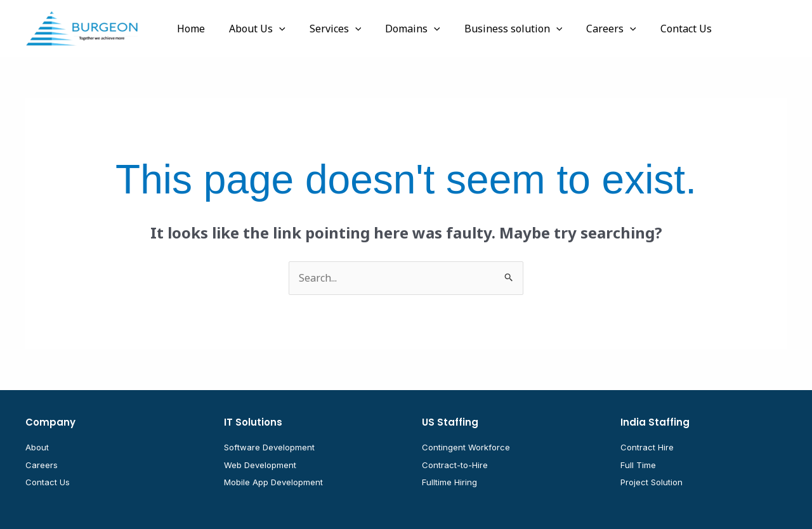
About (37, 447)
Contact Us (48, 482)
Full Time (638, 465)
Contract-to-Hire (455, 465)
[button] (273, 29)
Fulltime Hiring (449, 482)
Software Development (269, 447)
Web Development (260, 465)
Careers (42, 465)
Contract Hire (647, 447)
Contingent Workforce (466, 447)
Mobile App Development (273, 482)
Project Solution (652, 482)
